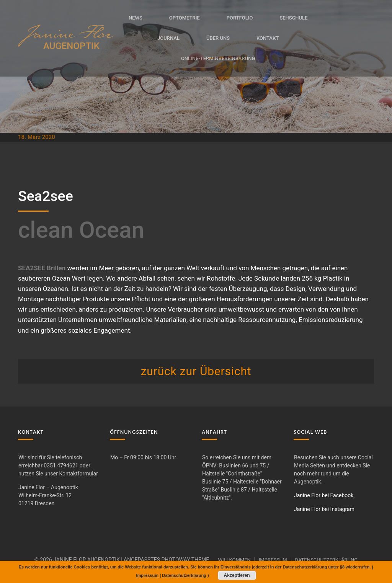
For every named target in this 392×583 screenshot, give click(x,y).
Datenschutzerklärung (327, 560)
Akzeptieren (237, 575)
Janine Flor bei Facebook (324, 495)
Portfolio (240, 18)
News (136, 18)
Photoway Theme (185, 560)
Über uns (218, 38)
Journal (168, 38)
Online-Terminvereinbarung (218, 58)
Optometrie (185, 18)
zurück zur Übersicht (196, 371)
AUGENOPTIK (71, 46)
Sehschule (293, 18)
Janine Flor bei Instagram (324, 509)
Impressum (273, 560)
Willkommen (234, 560)
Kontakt (268, 38)
